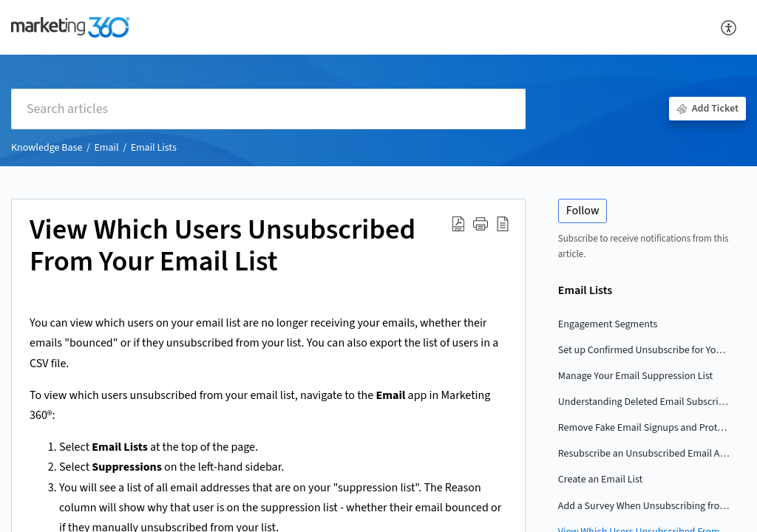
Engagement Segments (608, 324)
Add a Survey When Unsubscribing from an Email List (645, 506)
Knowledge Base (47, 148)
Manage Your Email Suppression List (635, 376)
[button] (729, 27)
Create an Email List (601, 480)
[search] (268, 109)
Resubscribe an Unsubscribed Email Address (645, 454)
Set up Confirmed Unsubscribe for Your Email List (645, 350)
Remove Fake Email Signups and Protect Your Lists (645, 428)
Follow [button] (583, 211)
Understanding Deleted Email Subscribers (645, 402)
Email (106, 148)
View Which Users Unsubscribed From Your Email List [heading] (223, 247)
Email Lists (154, 148)
